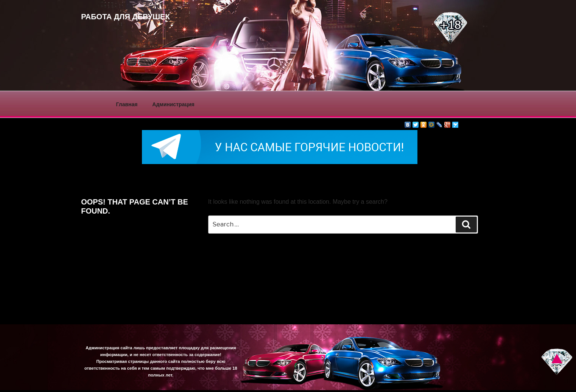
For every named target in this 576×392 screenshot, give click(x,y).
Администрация (173, 104)
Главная (127, 104)
